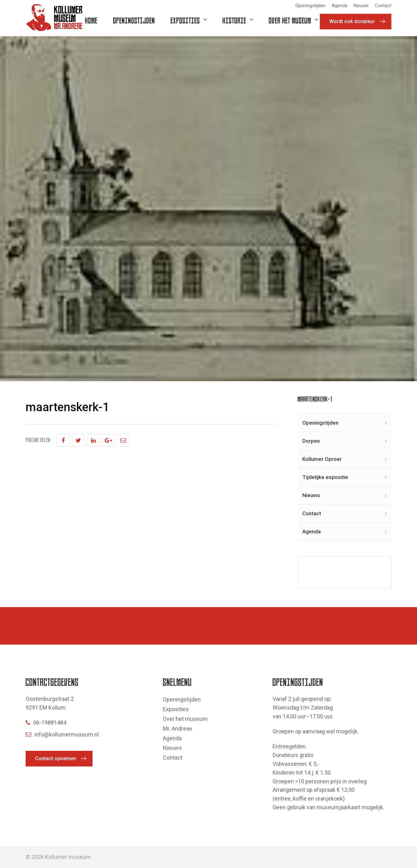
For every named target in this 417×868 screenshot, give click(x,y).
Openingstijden (310, 6)
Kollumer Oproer (322, 459)
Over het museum (290, 20)
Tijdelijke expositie (325, 477)
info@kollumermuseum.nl (62, 734)
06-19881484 (46, 723)
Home (91, 20)
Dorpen (311, 441)
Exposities (185, 20)
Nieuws (361, 6)
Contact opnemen (55, 758)
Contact (383, 6)
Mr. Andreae (178, 728)
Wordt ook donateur (352, 21)
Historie (234, 20)
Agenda (339, 6)
